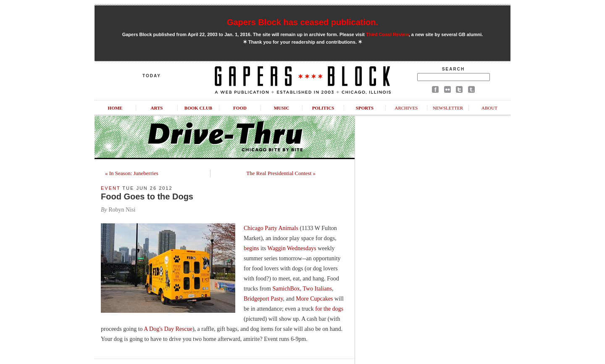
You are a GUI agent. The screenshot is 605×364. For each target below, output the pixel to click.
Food (240, 108)
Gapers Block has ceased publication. (302, 22)
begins (251, 248)
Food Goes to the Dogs (147, 196)
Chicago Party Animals (271, 228)
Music (282, 108)
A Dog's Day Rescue (168, 329)
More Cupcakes (314, 299)
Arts (157, 108)
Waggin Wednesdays (292, 248)
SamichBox (286, 289)
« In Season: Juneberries (132, 173)
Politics (323, 108)
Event (110, 188)
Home (115, 108)
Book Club (198, 108)
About (489, 108)
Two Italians (317, 289)
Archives (406, 108)
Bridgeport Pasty (263, 299)
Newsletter (448, 108)
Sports (365, 108)
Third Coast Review (387, 34)
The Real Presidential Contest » (281, 173)
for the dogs (329, 309)
